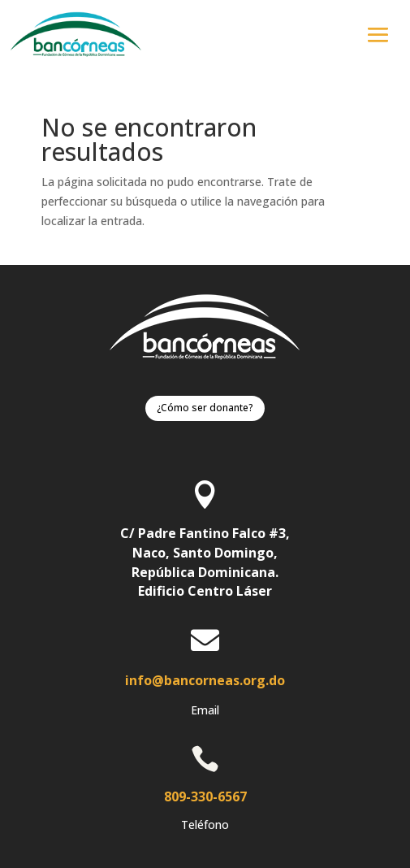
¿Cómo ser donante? (205, 408)
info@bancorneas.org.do (205, 680)
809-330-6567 (205, 796)
